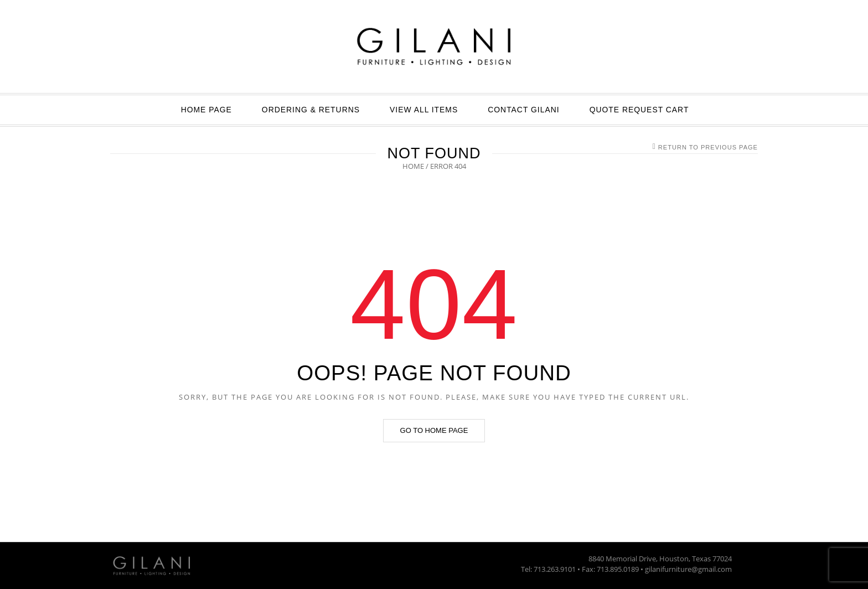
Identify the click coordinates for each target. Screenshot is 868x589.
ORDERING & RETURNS (311, 110)
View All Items (424, 110)
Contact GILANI (523, 110)
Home (413, 166)
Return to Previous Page (708, 147)
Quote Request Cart (639, 110)
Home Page (206, 110)
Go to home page (434, 430)
